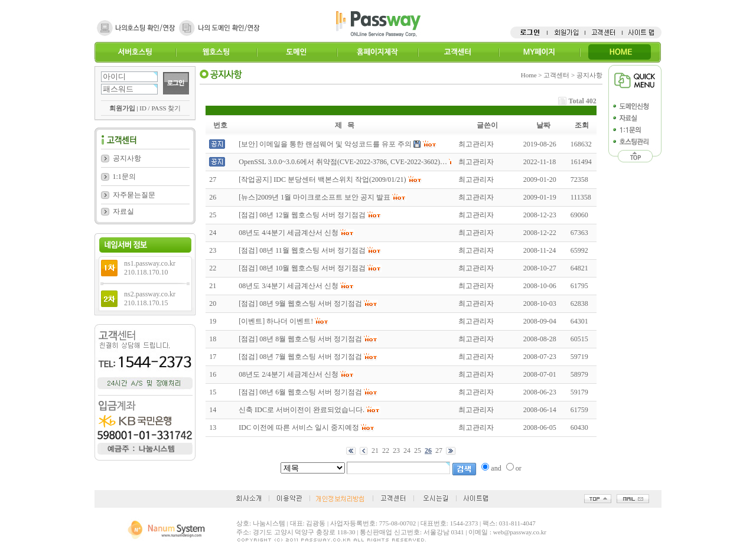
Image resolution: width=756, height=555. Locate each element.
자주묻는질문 (134, 195)
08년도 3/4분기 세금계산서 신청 (288, 286)
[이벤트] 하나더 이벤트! (276, 321)
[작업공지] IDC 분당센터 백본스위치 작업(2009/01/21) (322, 179)
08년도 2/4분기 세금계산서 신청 (288, 374)
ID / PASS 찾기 (160, 108)
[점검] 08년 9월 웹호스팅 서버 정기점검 (300, 303)
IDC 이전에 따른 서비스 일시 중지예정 (299, 427)
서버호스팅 (135, 52)
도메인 (297, 52)
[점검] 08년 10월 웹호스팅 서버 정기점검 (302, 268)
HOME (620, 52)
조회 (582, 125)
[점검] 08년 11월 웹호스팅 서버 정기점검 (302, 250)
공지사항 (127, 158)
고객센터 (458, 52)
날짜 (543, 125)
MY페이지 (539, 52)
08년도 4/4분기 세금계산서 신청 (288, 233)
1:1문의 (124, 177)
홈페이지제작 (377, 52)
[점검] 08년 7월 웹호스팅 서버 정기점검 (300, 357)
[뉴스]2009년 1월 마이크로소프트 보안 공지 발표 (315, 197)
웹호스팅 (216, 52)
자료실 (123, 211)
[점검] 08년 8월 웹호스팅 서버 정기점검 (300, 339)
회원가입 (122, 108)
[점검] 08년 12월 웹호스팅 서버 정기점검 (302, 215)
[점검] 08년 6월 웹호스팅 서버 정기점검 (300, 392)
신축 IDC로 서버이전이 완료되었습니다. (302, 410)
